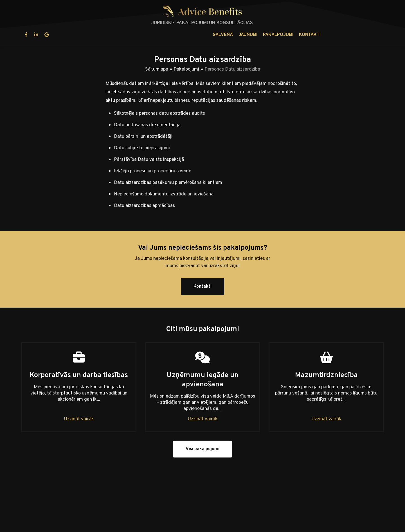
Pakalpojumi (214, 35)
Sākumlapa (157, 69)
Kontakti (246, 35)
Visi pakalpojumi (202, 449)
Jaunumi (184, 35)
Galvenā (159, 35)
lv (363, 35)
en (377, 35)
